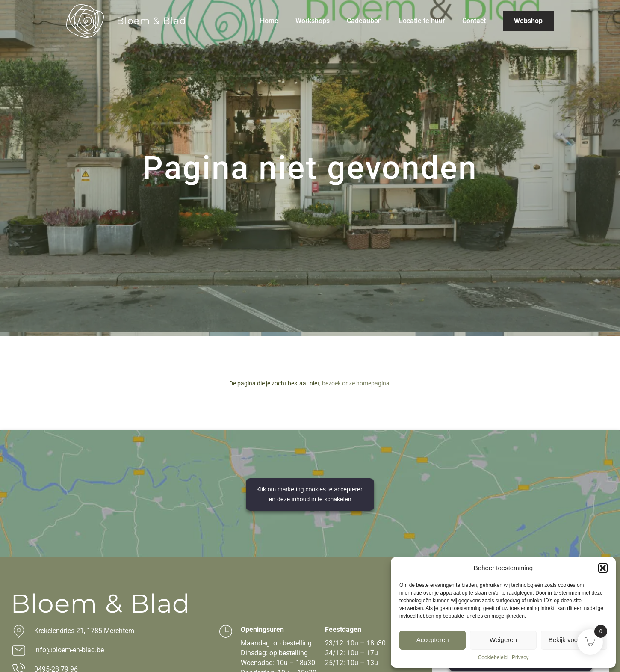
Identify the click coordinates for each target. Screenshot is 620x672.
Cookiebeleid (493, 657)
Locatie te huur (422, 21)
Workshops (313, 21)
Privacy (520, 657)
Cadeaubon (364, 21)
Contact (474, 21)
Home (269, 21)
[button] (603, 568)
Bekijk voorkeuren (574, 640)
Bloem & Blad (152, 21)
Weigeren (503, 640)
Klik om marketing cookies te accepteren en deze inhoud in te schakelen (310, 494)
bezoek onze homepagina (356, 383)
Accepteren (433, 640)
